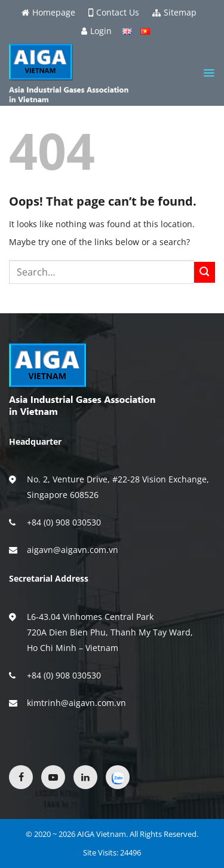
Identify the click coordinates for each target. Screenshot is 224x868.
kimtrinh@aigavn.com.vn (76, 703)
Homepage (48, 13)
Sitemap (174, 13)
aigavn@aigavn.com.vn (73, 550)
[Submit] (205, 272)
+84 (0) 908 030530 (64, 522)
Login (96, 31)
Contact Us (114, 13)
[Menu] (209, 73)
